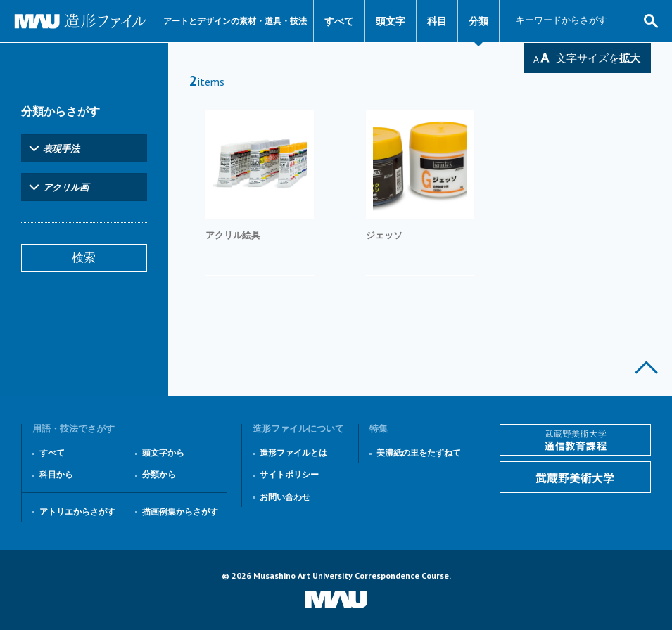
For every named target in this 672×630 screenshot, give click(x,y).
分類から (159, 474)
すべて (339, 21)
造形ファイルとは (293, 452)
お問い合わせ (285, 497)
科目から (56, 474)
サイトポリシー (289, 474)
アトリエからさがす (77, 512)
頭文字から (163, 452)
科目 (437, 21)
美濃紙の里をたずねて (419, 452)
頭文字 (391, 21)
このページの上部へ (646, 367)
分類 (478, 21)
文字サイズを (598, 58)
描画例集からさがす (180, 512)
